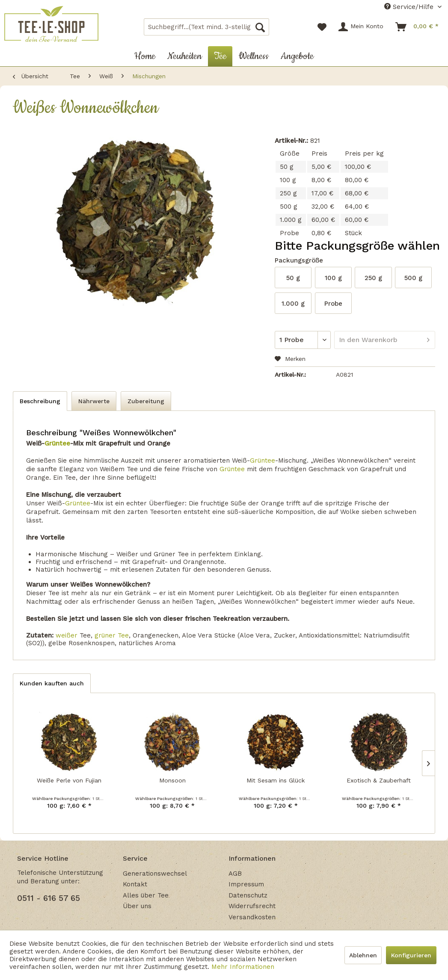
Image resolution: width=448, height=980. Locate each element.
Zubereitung (146, 401)
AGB (235, 874)
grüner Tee (112, 635)
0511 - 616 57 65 (49, 898)
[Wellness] (254, 56)
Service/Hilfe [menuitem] (410, 7)
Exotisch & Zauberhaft (379, 780)
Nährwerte (94, 401)
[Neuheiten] (185, 56)
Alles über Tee (146, 895)
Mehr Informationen (243, 967)
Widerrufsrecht (252, 906)
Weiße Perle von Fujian (69, 780)
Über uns (137, 906)
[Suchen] (260, 27)
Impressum (246, 884)
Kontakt (135, 884)
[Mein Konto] (361, 27)
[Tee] (220, 56)
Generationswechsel (155, 874)
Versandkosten (252, 917)
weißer (67, 635)
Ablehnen (363, 955)
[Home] (145, 56)
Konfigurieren (411, 955)
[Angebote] (297, 56)
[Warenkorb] (417, 27)
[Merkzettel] (322, 27)
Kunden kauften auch (52, 683)
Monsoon (172, 780)
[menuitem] (206, 27)
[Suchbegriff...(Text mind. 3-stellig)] (206, 27)
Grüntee (57, 443)
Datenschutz (248, 895)
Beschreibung (40, 401)
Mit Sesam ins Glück (276, 780)
